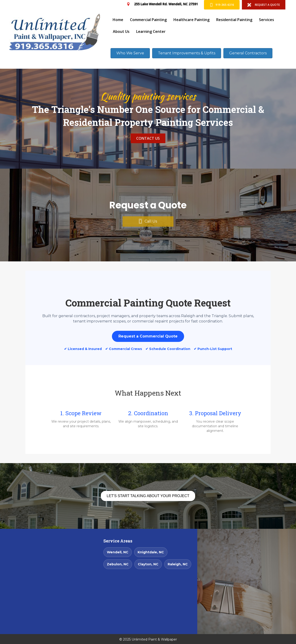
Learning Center (151, 31)
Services (267, 20)
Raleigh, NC (178, 564)
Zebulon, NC (118, 564)
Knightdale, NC (151, 552)
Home (118, 20)
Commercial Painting (148, 20)
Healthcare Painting (191, 20)
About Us (121, 31)
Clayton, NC (148, 564)
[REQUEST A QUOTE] (264, 5)
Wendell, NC (118, 552)
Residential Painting (234, 20)
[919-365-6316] (222, 5)
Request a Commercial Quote (148, 336)
